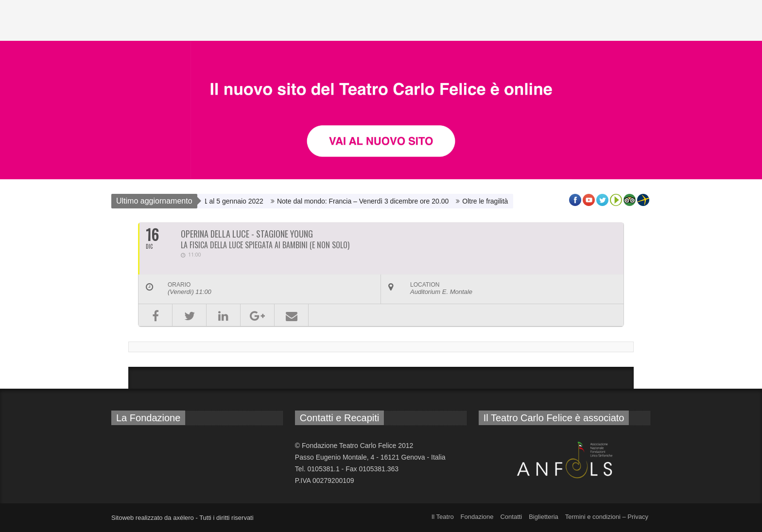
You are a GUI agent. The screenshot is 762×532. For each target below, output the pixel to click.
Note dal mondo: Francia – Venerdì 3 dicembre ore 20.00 (365, 201)
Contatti (511, 517)
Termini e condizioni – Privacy (607, 517)
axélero (183, 518)
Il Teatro (443, 517)
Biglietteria (544, 517)
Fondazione (477, 517)
